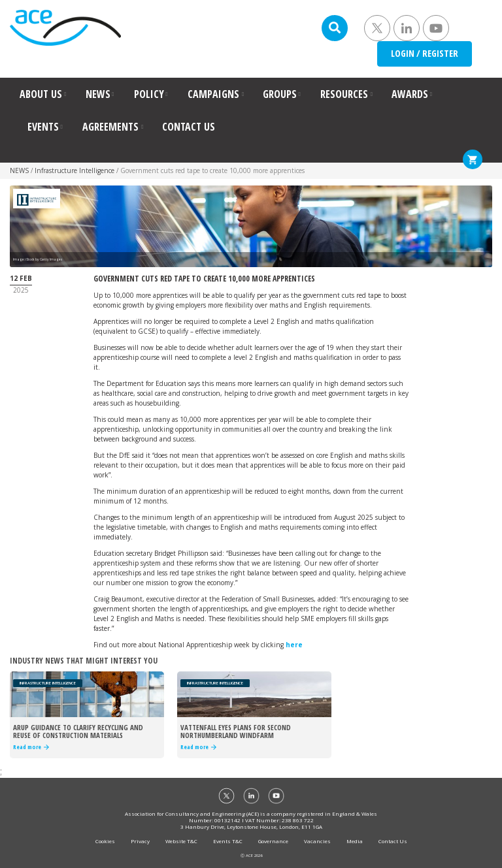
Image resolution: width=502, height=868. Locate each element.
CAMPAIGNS (213, 94)
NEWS (98, 94)
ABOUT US (41, 94)
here (294, 645)
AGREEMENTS (110, 127)
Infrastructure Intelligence (75, 170)
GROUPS (280, 94)
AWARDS (410, 94)
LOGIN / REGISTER (425, 53)
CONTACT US (189, 127)
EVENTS (43, 127)
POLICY (149, 94)
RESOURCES (344, 94)
